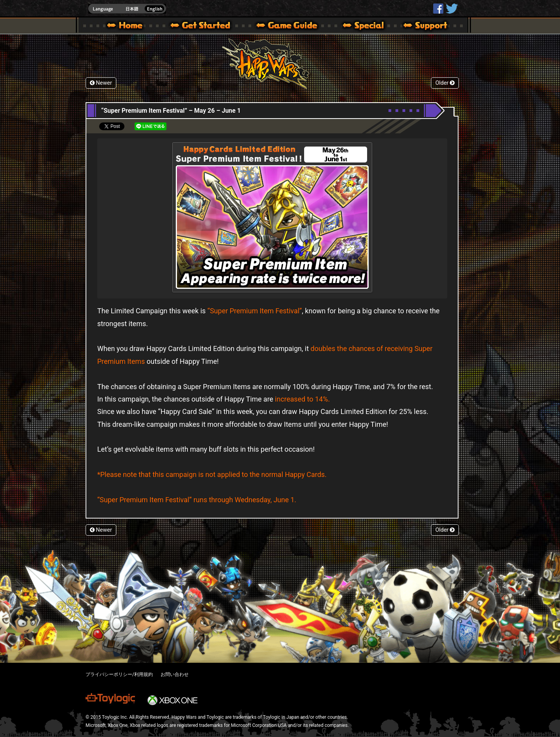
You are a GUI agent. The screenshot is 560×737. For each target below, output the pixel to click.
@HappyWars (451, 9)
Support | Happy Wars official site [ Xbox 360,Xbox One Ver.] (419, 26)
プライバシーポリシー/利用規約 (119, 674)
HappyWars (438, 9)
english (127, 9)
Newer (101, 83)
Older (445, 83)
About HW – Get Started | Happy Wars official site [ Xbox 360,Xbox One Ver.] (207, 26)
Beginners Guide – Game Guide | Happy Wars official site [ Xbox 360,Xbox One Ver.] (292, 26)
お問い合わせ (175, 674)
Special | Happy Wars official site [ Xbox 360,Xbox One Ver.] (360, 26)
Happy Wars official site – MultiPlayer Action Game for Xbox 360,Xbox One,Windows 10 (126, 26)
